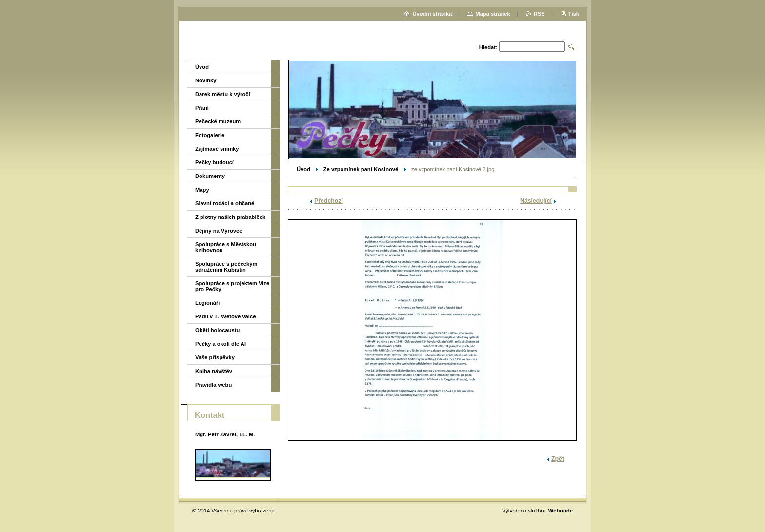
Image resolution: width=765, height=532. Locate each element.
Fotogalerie (210, 135)
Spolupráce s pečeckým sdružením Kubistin (226, 267)
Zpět (558, 459)
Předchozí (329, 201)
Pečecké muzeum (218, 121)
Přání (202, 108)
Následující (536, 201)
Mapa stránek (493, 14)
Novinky (206, 80)
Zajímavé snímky (217, 149)
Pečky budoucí (214, 162)
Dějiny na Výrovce (219, 231)
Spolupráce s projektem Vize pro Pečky (232, 286)
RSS (539, 14)
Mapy (202, 190)
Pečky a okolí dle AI (221, 344)
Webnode (561, 511)
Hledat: (488, 47)
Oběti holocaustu (217, 330)
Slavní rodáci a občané (225, 203)
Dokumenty (210, 176)
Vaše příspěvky (215, 357)
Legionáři (207, 303)
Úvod (303, 169)
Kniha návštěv (214, 371)
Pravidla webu (213, 385)
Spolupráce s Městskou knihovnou (226, 247)
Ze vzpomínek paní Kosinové (361, 169)
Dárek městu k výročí (223, 94)
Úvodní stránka (432, 14)
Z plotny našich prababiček (230, 217)
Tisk (574, 14)
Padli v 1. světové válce (225, 316)
